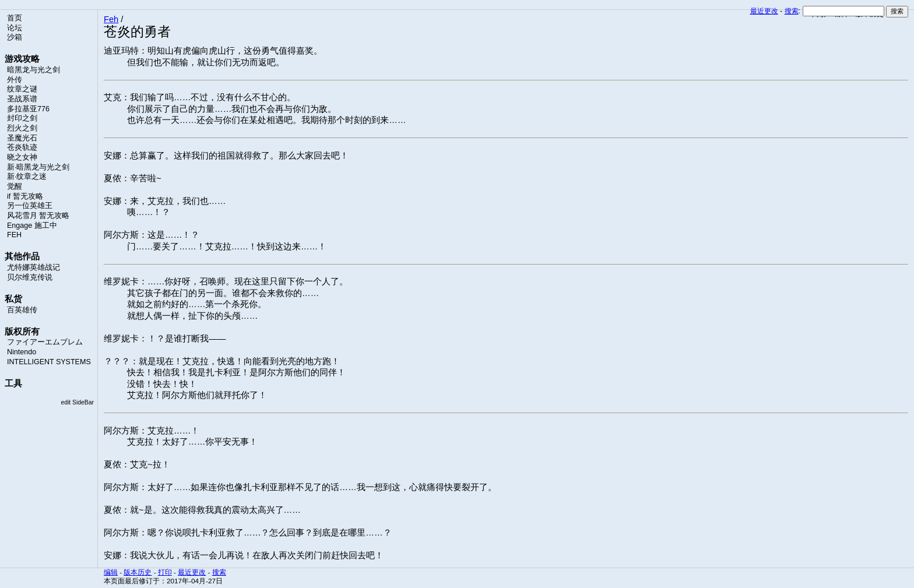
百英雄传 (22, 310)
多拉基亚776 (28, 109)
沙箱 (15, 37)
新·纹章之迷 (27, 177)
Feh (111, 19)
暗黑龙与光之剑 (34, 70)
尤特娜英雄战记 (34, 267)
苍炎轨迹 (22, 147)
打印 (165, 572)
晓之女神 (22, 157)
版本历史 (138, 572)
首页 (15, 18)
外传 (15, 80)
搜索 (792, 11)
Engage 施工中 (32, 226)
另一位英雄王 (30, 206)
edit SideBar (77, 402)
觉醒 (15, 186)
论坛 (15, 28)
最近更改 (764, 11)
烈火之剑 (22, 128)
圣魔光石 (22, 138)
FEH (14, 235)
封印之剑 (22, 118)
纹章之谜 (22, 89)
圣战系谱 (22, 99)
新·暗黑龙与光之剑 (38, 167)
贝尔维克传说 (30, 277)
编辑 (111, 572)
